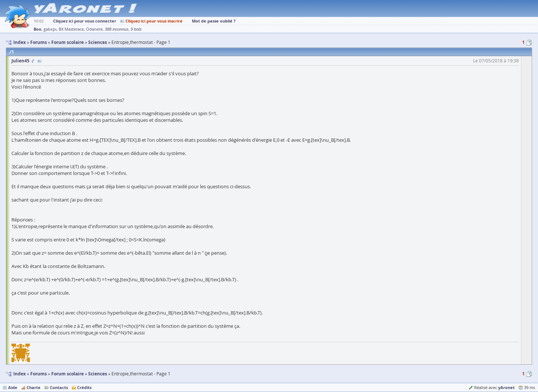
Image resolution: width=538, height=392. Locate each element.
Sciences (98, 374)
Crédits (84, 387)
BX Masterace (71, 29)
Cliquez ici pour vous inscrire (154, 21)
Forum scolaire (68, 374)
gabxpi (50, 29)
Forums (39, 374)
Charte (34, 387)
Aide (13, 387)
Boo (37, 29)
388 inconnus (117, 29)
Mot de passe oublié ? (214, 21)
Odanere (94, 29)
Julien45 (20, 61)
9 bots (136, 29)
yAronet (506, 387)
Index (20, 374)
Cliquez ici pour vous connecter (85, 21)
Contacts (59, 387)
